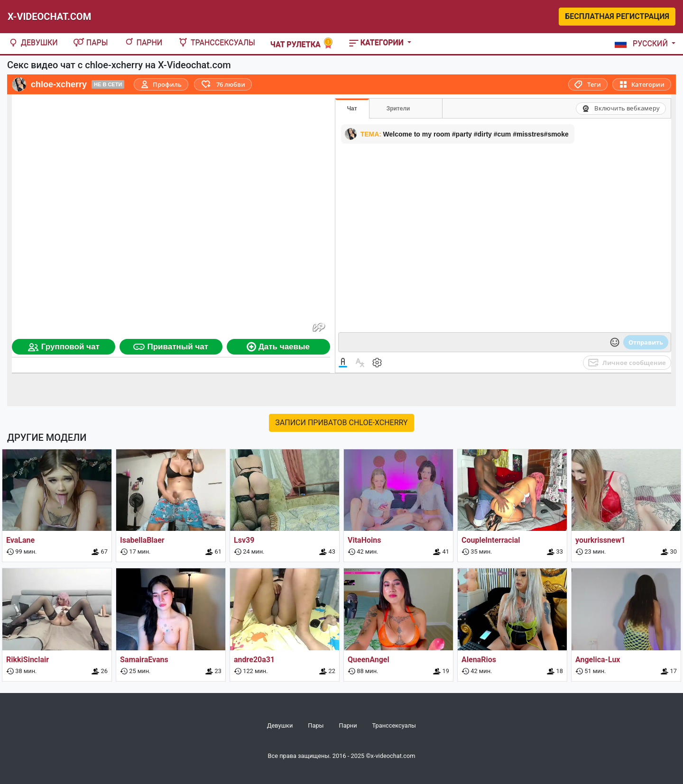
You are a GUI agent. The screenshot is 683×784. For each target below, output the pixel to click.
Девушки (33, 42)
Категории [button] (377, 42)
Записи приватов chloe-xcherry (341, 423)
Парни (143, 42)
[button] (643, 44)
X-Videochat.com (49, 17)
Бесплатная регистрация (617, 16)
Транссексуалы (216, 42)
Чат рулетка (302, 43)
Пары (91, 42)
